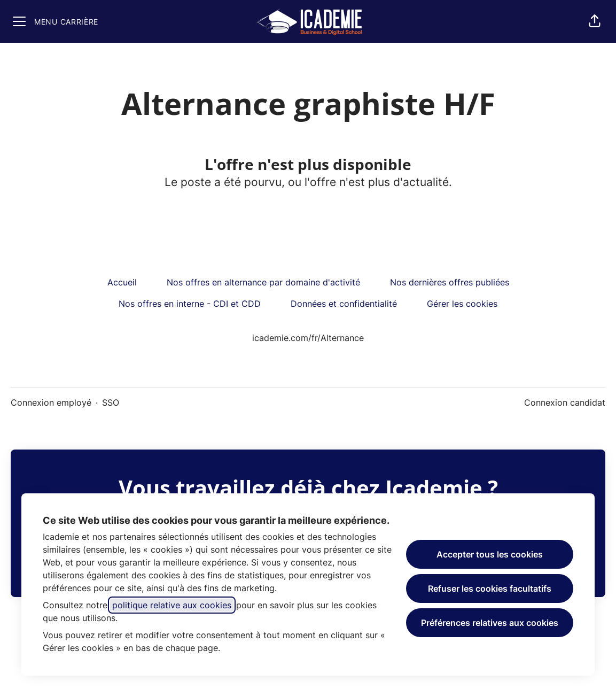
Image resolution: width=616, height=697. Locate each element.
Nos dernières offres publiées (450, 282)
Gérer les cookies (462, 304)
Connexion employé (51, 402)
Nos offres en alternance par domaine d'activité (263, 282)
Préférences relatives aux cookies (490, 623)
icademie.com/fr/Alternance (308, 338)
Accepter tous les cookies (490, 554)
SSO (111, 402)
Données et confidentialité (344, 304)
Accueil (122, 282)
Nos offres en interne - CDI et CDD (190, 304)
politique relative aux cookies (172, 605)
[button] (595, 21)
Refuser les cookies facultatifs (490, 588)
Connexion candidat (565, 402)
